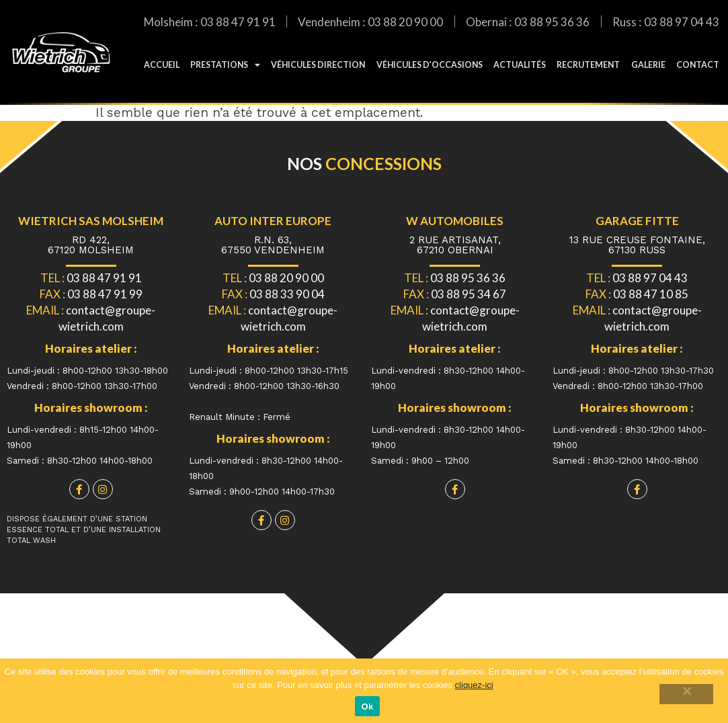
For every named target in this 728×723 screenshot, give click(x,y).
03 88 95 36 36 (552, 22)
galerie (648, 65)
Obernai (486, 22)
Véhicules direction (318, 65)
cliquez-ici (474, 685)
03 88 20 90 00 (405, 22)
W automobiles (455, 221)
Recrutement (588, 65)
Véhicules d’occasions (430, 65)
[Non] (689, 694)
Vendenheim (329, 22)
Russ (624, 22)
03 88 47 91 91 (238, 22)
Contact (698, 65)
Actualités (520, 65)
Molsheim (168, 22)
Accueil (162, 65)
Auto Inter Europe (273, 221)
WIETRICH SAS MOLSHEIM (91, 221)
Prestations (225, 65)
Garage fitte (637, 221)
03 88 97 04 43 (682, 22)
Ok (368, 707)
